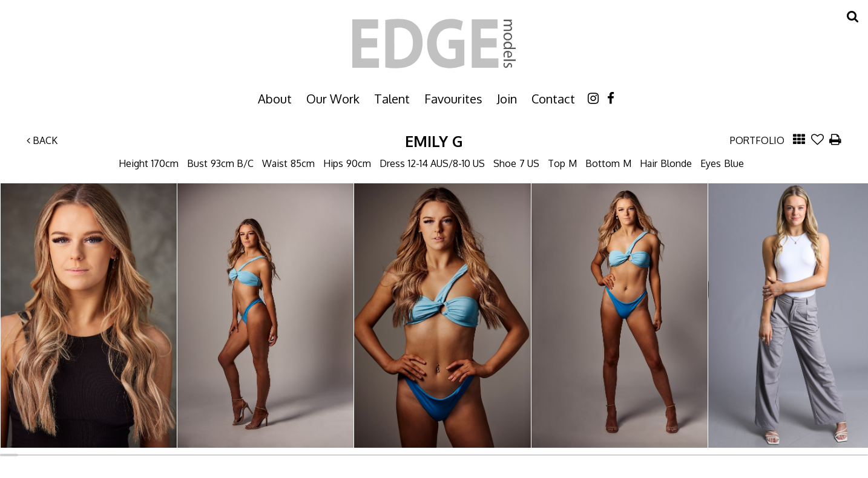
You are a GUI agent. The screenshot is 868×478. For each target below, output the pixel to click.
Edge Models (434, 44)
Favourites (453, 99)
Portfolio (757, 140)
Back (42, 140)
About (275, 99)
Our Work (333, 99)
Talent (392, 99)
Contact (553, 99)
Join (507, 99)
